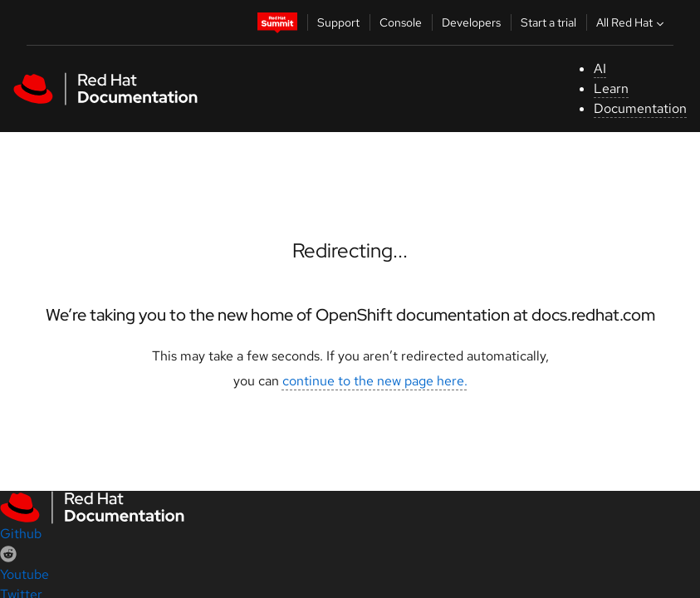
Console (401, 22)
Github (21, 534)
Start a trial (548, 22)
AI (600, 69)
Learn (611, 88)
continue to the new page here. (375, 381)
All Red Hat (632, 22)
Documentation (640, 108)
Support (338, 22)
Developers (471, 22)
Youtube (24, 574)
